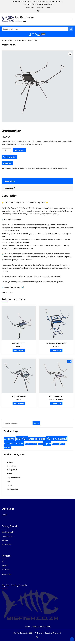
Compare (7, 163)
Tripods (28, 168)
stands (46, 168)
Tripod (53, 168)
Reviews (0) (10, 188)
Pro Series (6, 570)
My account (30, 7)
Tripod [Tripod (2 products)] (47, 444)
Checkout (41, 7)
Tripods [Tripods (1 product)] (62, 444)
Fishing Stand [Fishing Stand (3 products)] (57, 439)
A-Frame (10, 462)
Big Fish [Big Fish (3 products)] (22, 439)
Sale (8, 481)
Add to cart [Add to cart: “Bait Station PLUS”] (19, 351)
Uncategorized (12, 489)
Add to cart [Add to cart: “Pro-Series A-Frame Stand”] (56, 351)
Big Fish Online (25, 18)
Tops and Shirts (8, 536)
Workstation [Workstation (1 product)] (8, 447)
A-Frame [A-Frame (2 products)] (9, 439)
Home (27, 627)
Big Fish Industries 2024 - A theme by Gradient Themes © (37, 633)
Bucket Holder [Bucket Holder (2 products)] (37, 439)
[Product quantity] (6, 150)
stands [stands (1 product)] (40, 444)
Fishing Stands (18, 168)
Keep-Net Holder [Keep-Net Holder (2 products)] (14, 444)
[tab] (37, 181)
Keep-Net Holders (13, 478)
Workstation (62, 168)
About (4, 515)
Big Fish (39, 168)
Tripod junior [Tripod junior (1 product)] (56, 444)
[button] (70, 54)
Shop (34, 627)
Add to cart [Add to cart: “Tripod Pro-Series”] (19, 404)
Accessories (11, 466)
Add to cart (19, 150)
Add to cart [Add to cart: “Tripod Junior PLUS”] (56, 404)
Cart (49, 7)
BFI (3, 562)
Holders (10, 474)
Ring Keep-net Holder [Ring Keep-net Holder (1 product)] (31, 444)
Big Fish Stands (8, 532)
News (48, 627)
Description (10, 181)
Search (36, 423)
